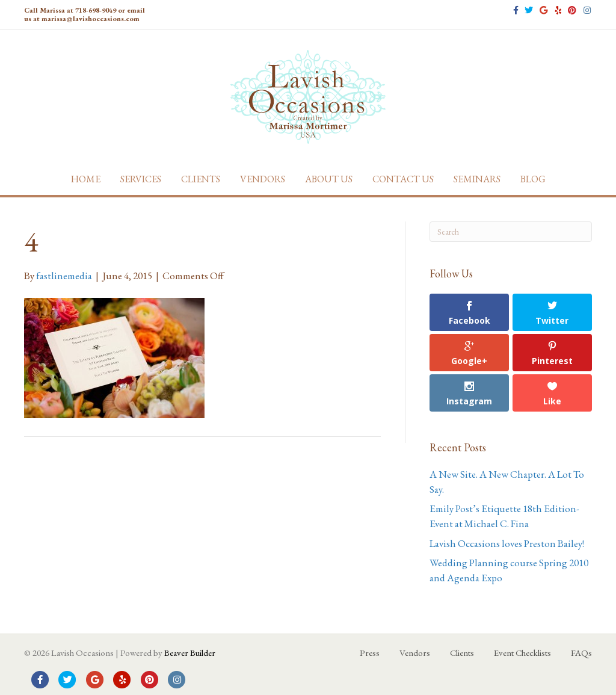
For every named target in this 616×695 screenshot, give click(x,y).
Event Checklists (522, 653)
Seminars (477, 179)
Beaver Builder (190, 653)
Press (370, 653)
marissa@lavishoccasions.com (91, 19)
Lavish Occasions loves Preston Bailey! (507, 543)
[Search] (511, 232)
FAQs (581, 653)
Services (141, 179)
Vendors (263, 179)
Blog (533, 179)
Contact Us (403, 179)
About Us (329, 179)
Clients (201, 179)
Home (86, 179)
